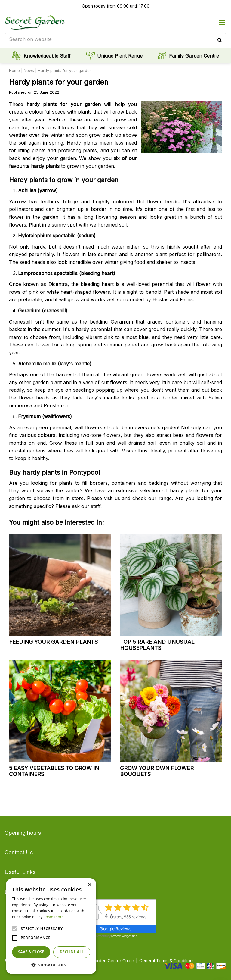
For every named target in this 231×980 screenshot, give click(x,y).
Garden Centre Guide (113, 961)
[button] (51, 965)
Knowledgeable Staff (47, 56)
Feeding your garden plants (53, 642)
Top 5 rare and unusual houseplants (157, 645)
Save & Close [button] (31, 952)
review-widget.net (124, 936)
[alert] (51, 926)
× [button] (89, 885)
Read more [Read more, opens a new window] (54, 917)
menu (222, 23)
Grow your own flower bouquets (157, 771)
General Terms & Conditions (167, 961)
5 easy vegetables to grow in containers (54, 771)
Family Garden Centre (194, 56)
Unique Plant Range (120, 56)
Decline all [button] (72, 952)
